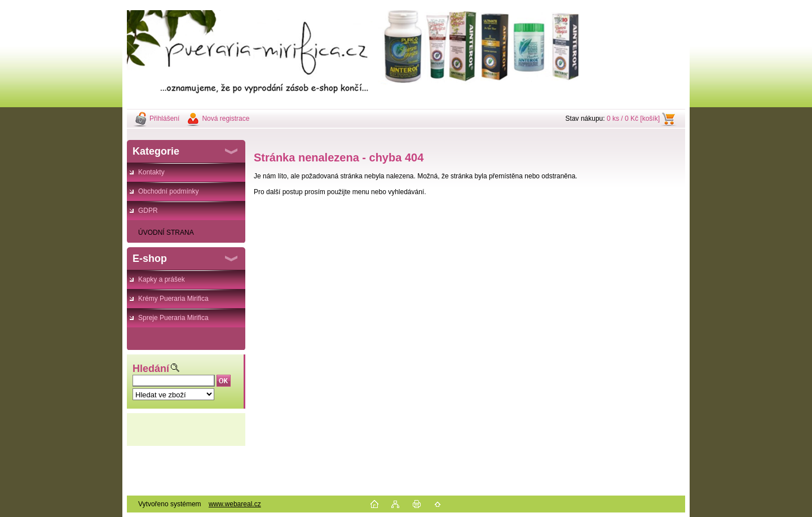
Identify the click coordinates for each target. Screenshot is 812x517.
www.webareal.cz (235, 504)
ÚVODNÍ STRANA (166, 233)
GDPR (148, 211)
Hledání (151, 369)
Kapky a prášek (162, 279)
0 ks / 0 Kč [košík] (633, 119)
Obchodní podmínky (168, 191)
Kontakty (151, 172)
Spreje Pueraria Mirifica (173, 318)
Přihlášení (164, 119)
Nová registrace (226, 119)
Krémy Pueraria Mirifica (173, 299)
